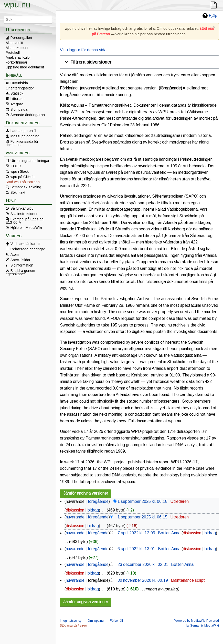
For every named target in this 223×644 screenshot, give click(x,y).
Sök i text (18, 192)
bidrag (93, 510)
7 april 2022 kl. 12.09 (136, 533)
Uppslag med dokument (25, 67)
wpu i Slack (20, 171)
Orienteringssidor (20, 88)
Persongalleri (21, 38)
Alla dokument (17, 48)
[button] (139, 62)
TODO (16, 166)
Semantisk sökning (26, 187)
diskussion (75, 510)
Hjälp (213, 16)
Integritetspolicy (71, 621)
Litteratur (18, 99)
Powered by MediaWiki (190, 621)
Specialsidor (20, 260)
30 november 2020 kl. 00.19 (143, 580)
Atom (15, 254)
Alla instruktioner (24, 214)
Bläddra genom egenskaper (20, 272)
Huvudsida (19, 83)
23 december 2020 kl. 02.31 (143, 564)
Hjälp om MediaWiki (26, 228)
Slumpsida (19, 109)
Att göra (17, 104)
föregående (98, 501)
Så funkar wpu (22, 208)
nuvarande (75, 517)
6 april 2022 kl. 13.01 (136, 549)
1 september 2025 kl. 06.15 (142, 517)
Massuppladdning (25, 136)
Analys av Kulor (18, 57)
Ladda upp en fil (23, 131)
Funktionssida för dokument (22, 143)
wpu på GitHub (23, 177)
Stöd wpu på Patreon (23, 182)
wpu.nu (17, 5)
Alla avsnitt (14, 43)
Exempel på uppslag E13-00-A (25, 221)
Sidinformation (22, 265)
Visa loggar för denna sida (83, 50)
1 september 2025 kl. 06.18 (142, 501)
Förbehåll (116, 621)
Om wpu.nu (96, 621)
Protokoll (13, 53)
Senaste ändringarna (28, 115)
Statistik (17, 93)
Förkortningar (17, 62)
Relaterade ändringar (28, 249)
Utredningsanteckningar (30, 161)
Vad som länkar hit (25, 244)
